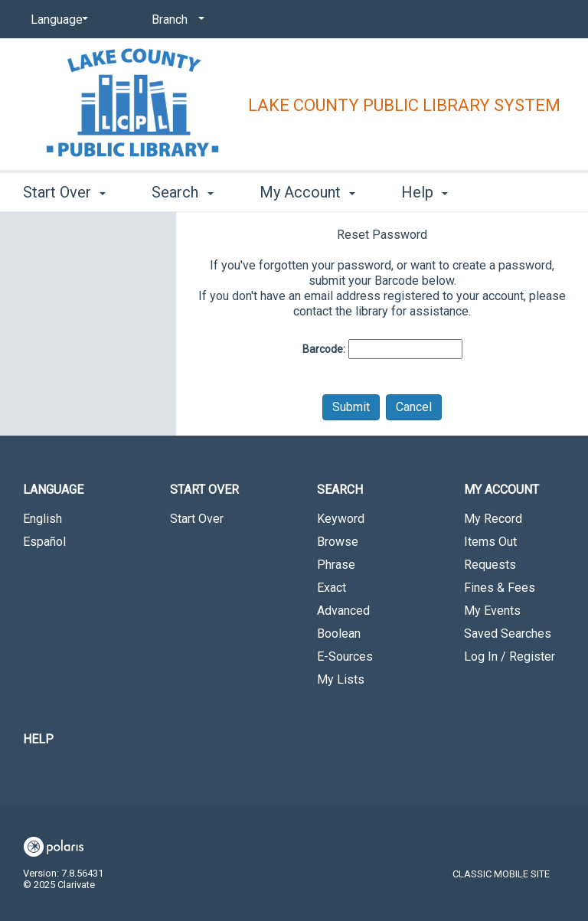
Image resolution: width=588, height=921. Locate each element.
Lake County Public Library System (404, 105)
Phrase (336, 565)
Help (38, 739)
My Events (492, 611)
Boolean (339, 634)
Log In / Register (510, 656)
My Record (493, 519)
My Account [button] (307, 192)
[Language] (57, 20)
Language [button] (53, 490)
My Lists (341, 679)
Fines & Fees (500, 588)
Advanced (343, 611)
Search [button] (182, 192)
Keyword (341, 519)
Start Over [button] (64, 192)
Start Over (197, 519)
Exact (332, 588)
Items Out (490, 542)
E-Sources (345, 656)
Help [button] (425, 192)
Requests (490, 565)
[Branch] (175, 20)
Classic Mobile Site (501, 874)
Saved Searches (508, 634)
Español (44, 542)
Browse (338, 542)
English (42, 519)
